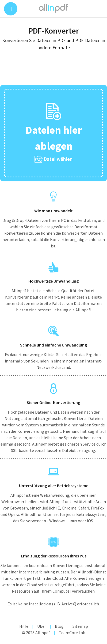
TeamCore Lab (72, 633)
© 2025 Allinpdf (36, 633)
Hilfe (24, 626)
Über (42, 626)
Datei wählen (53, 159)
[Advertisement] (53, 70)
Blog (59, 626)
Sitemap (80, 626)
